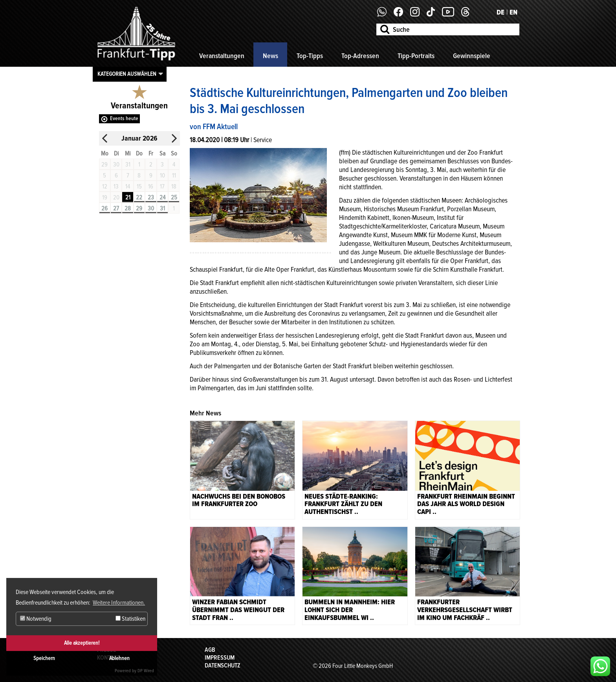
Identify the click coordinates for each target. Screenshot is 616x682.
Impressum (220, 658)
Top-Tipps (310, 56)
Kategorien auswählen (127, 74)
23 (151, 197)
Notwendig (36, 619)
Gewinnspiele (472, 56)
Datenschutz (223, 666)
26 (104, 208)
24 (162, 197)
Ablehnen (119, 658)
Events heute (124, 118)
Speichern (44, 658)
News (270, 56)
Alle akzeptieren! (82, 643)
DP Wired (146, 671)
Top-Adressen (360, 56)
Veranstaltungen (222, 56)
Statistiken (130, 619)
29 (139, 208)
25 (174, 197)
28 (128, 208)
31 (162, 208)
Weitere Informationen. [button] (119, 603)
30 (151, 208)
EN (513, 12)
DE (500, 12)
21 (128, 197)
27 (116, 208)
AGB (210, 650)
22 (139, 197)
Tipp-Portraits (416, 56)
